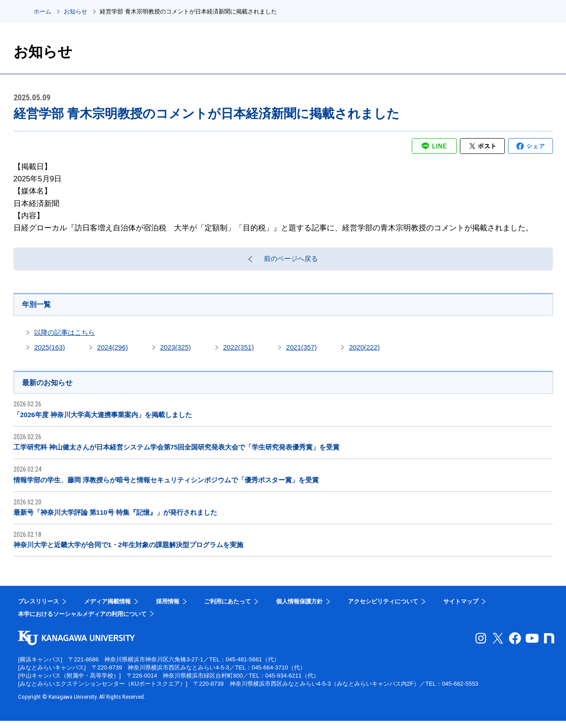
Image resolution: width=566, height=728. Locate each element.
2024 (112, 353)
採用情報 (168, 609)
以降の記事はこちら (65, 338)
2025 (49, 353)
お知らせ (76, 11)
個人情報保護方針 (299, 609)
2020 (364, 353)
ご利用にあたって (227, 609)
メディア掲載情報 (107, 609)
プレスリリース (38, 609)
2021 (301, 353)
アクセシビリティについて (383, 609)
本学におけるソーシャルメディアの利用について (82, 621)
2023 (175, 353)
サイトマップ (461, 609)
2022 (238, 353)
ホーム (42, 11)
